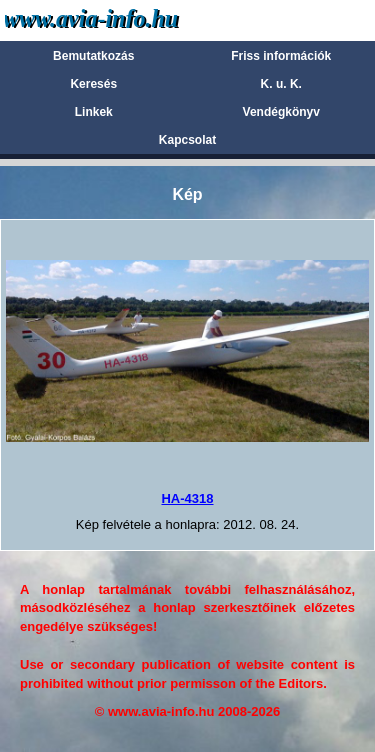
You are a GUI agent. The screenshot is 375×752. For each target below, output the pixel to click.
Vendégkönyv (281, 112)
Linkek (94, 112)
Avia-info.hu (126, 19)
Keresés (93, 84)
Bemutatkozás (93, 56)
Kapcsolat (187, 140)
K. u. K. (281, 84)
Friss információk (281, 56)
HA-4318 (187, 498)
